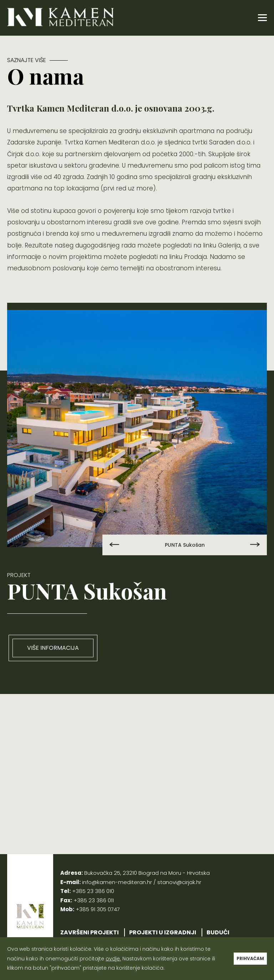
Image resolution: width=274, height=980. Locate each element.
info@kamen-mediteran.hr (117, 882)
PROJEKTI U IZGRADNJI (163, 932)
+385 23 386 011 (94, 900)
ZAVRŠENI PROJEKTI (90, 932)
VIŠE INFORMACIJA (53, 648)
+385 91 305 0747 (98, 909)
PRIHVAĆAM (250, 958)
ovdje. (113, 959)
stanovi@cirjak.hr (179, 882)
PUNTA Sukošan (185, 545)
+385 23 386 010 (93, 891)
